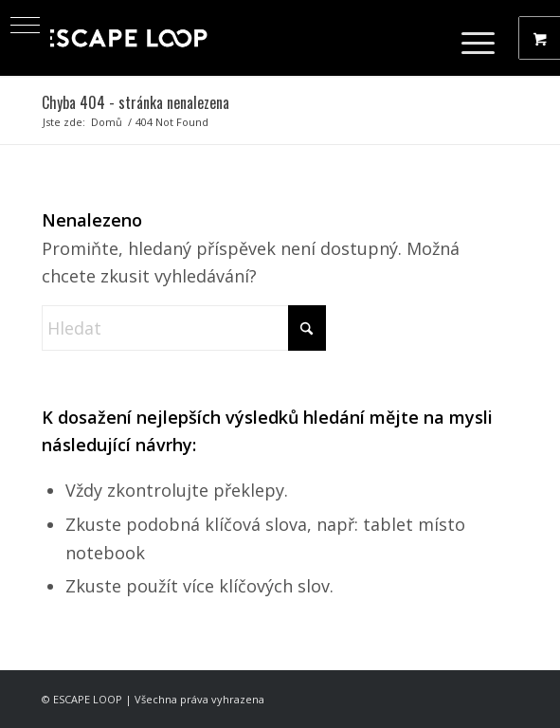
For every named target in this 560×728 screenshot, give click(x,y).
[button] (25, 25)
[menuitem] (480, 38)
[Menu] (469, 38)
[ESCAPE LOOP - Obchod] (232, 38)
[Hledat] (184, 328)
